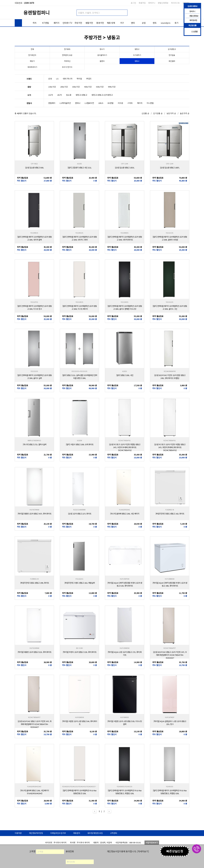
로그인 (133, 3)
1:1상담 (195, 31)
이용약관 (18, 833)
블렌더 (102, 61)
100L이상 (52, 87)
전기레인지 (32, 55)
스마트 (130, 103)
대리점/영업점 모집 (95, 833)
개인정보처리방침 (36, 833)
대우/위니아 (68, 79)
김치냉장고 (172, 49)
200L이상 (64, 87)
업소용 (69, 95)
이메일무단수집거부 (58, 833)
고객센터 (113, 833)
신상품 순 (145, 113)
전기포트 (67, 49)
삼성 (50, 79)
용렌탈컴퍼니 (37, 12)
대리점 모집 (191, 20)
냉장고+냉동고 (81, 95)
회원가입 (142, 3)
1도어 (51, 95)
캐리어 (140, 103)
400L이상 (88, 87)
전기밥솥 (172, 55)
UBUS (101, 103)
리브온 (120, 103)
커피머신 (67, 61)
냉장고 (137, 49)
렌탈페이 (52, 103)
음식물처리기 (102, 55)
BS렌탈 (111, 103)
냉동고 (137, 61)
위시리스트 (175, 3)
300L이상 (76, 87)
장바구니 (152, 3)
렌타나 (78, 103)
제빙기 (32, 61)
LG (57, 79)
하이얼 (79, 79)
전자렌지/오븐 (67, 55)
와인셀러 (172, 61)
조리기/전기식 (67, 67)
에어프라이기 (32, 67)
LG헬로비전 (89, 103)
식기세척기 (137, 55)
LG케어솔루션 (65, 103)
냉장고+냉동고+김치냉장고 (102, 95)
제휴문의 (77, 833)
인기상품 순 (158, 113)
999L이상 (112, 87)
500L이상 (100, 87)
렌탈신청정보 (163, 3)
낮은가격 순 (171, 113)
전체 (32, 49)
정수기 (102, 49)
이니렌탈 (150, 103)
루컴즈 (89, 79)
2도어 (59, 95)
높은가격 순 (185, 113)
